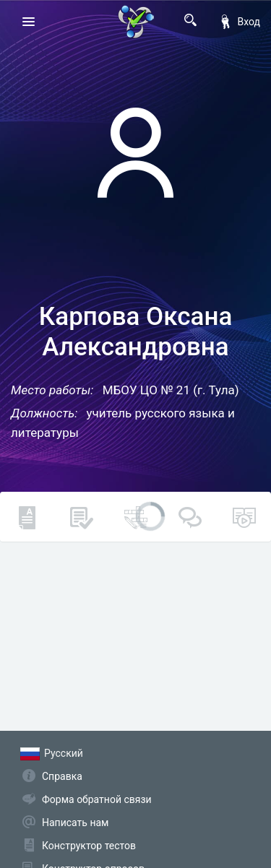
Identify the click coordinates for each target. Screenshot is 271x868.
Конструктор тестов (89, 846)
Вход (239, 22)
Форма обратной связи (97, 799)
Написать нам (75, 823)
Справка (62, 776)
